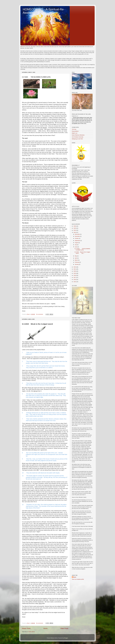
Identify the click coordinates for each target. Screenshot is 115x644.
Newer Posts (26, 628)
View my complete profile (78, 579)
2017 (75, 277)
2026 (75, 226)
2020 (75, 271)
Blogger (66, 638)
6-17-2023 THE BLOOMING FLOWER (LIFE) (82, 249)
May (76, 256)
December (77, 234)
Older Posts (64, 628)
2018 (75, 275)
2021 (75, 269)
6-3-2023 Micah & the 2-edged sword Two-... (82, 253)
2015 (75, 282)
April (76, 258)
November (77, 236)
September (78, 241)
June (76, 247)
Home (45, 628)
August (77, 243)
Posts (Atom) (32, 632)
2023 (75, 232)
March (76, 260)
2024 (75, 230)
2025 (75, 228)
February (77, 262)
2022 (75, 267)
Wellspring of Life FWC (77, 139)
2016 (75, 280)
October (77, 238)
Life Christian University (78, 137)
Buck (75, 577)
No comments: (40, 314)
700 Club (74, 129)
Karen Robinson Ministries (78, 135)
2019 (75, 273)
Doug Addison (75, 131)
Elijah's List (75, 133)
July (76, 245)
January (77, 264)
